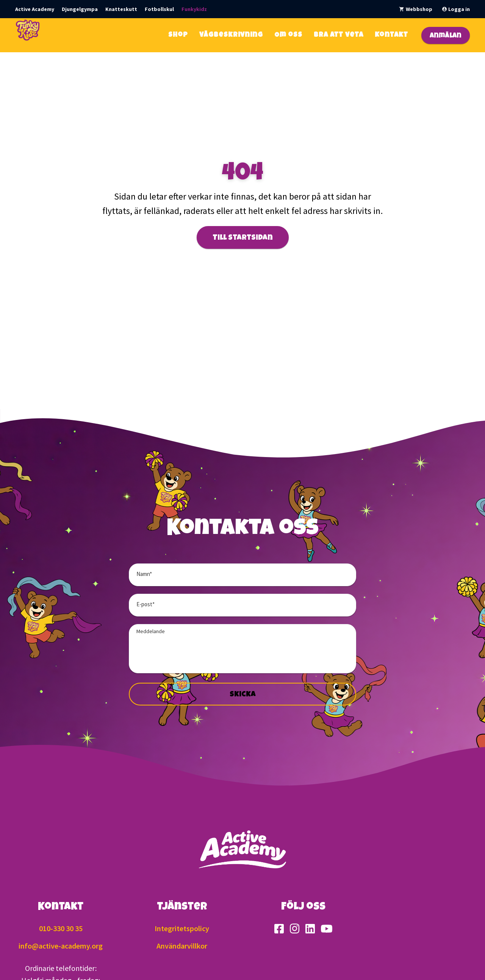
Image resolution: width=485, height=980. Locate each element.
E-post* (145, 604)
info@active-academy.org (61, 946)
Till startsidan (243, 238)
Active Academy (35, 9)
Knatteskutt (121, 9)
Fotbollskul (159, 9)
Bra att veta (339, 35)
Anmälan (446, 36)
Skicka (243, 695)
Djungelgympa (80, 9)
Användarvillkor (182, 946)
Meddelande (151, 631)
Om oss (288, 35)
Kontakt (391, 35)
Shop (178, 35)
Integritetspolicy (182, 928)
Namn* (144, 574)
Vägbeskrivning (231, 35)
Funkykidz (194, 9)
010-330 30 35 (61, 928)
